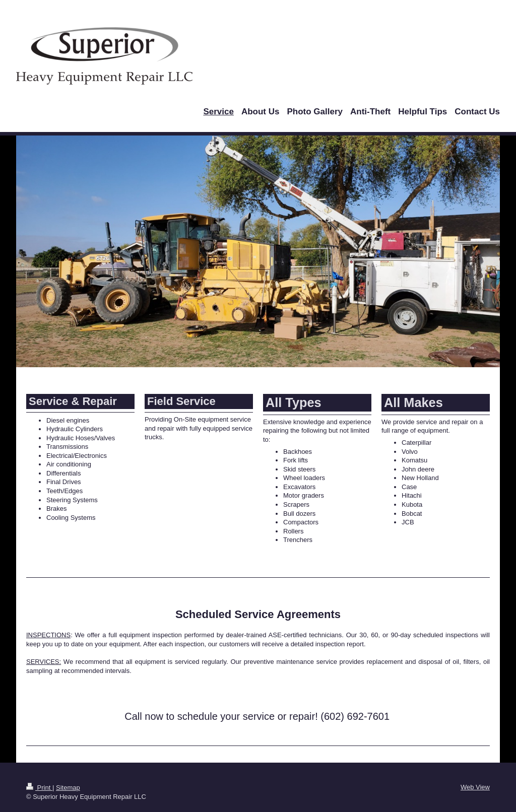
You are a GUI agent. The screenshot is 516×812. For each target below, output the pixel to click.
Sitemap (68, 788)
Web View (475, 787)
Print (39, 788)
